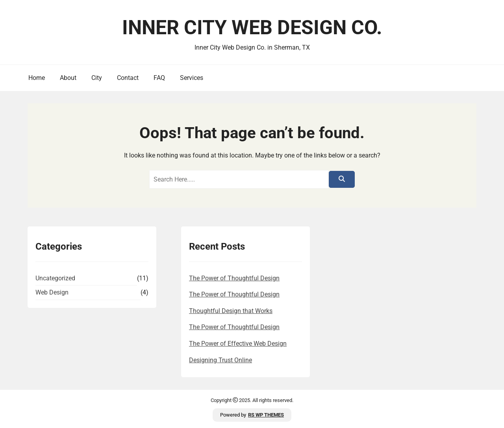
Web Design (52, 292)
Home (37, 78)
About (68, 78)
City (97, 78)
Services (192, 78)
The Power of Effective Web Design (238, 344)
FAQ (159, 78)
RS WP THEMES (266, 415)
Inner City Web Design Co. (252, 28)
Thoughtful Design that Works (231, 311)
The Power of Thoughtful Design (234, 278)
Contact (128, 78)
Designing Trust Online (220, 360)
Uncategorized (55, 278)
